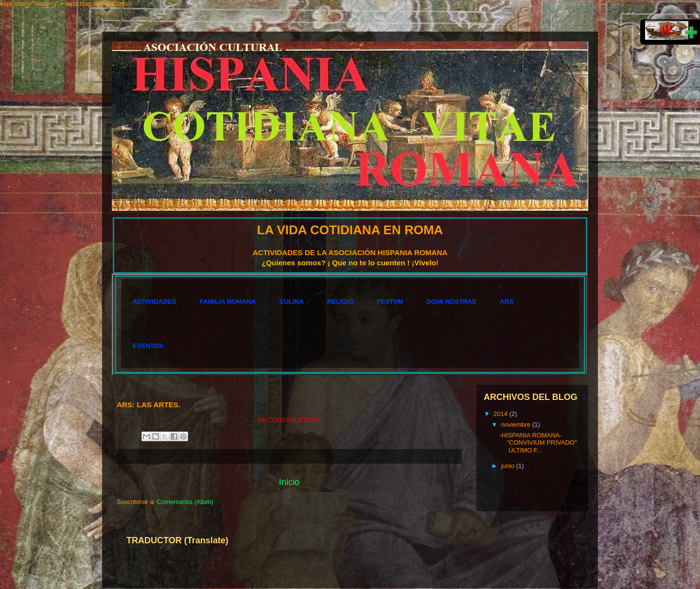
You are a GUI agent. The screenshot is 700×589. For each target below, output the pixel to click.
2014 (501, 414)
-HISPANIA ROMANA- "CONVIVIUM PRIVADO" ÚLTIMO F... (538, 443)
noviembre (517, 424)
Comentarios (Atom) (185, 502)
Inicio (289, 482)
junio (509, 466)
